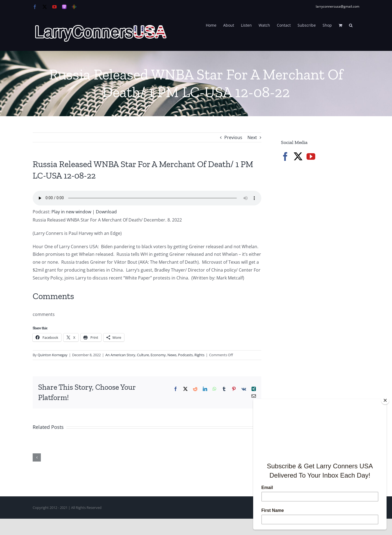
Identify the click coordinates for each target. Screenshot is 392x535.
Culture (143, 355)
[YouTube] (311, 156)
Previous (233, 137)
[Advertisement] (322, 259)
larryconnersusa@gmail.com (338, 6)
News (172, 355)
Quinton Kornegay (53, 355)
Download (106, 212)
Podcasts (185, 355)
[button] (351, 25)
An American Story (120, 355)
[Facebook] (285, 156)
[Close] (385, 400)
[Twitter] (298, 156)
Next (252, 137)
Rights (199, 355)
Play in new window (71, 212)
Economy (158, 355)
